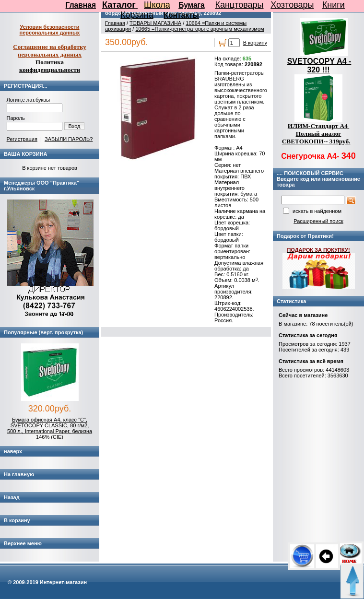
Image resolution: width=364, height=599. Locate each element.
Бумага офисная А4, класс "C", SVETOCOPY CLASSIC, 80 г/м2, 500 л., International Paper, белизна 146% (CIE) (50, 428)
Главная (81, 5)
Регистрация (22, 139)
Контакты (181, 15)
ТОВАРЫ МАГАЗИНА (155, 23)
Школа (157, 5)
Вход (75, 126)
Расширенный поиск (318, 221)
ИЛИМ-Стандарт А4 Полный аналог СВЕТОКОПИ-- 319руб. (316, 134)
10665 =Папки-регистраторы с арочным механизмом (200, 29)
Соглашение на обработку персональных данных (50, 51)
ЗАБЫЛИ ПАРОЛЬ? (69, 139)
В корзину (255, 43)
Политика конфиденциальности (50, 66)
